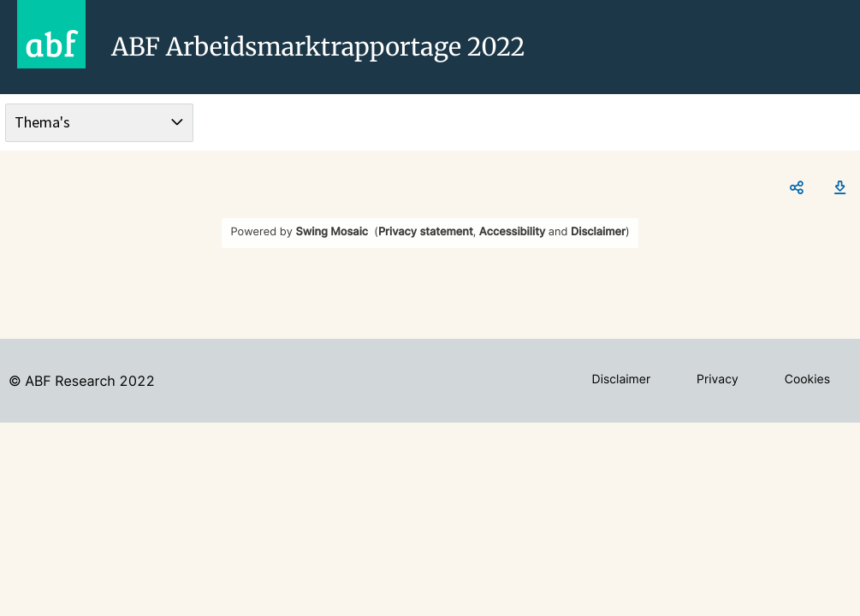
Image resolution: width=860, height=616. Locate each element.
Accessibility (512, 232)
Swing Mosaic (332, 232)
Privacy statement (426, 232)
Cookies (807, 379)
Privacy (718, 379)
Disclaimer (598, 232)
